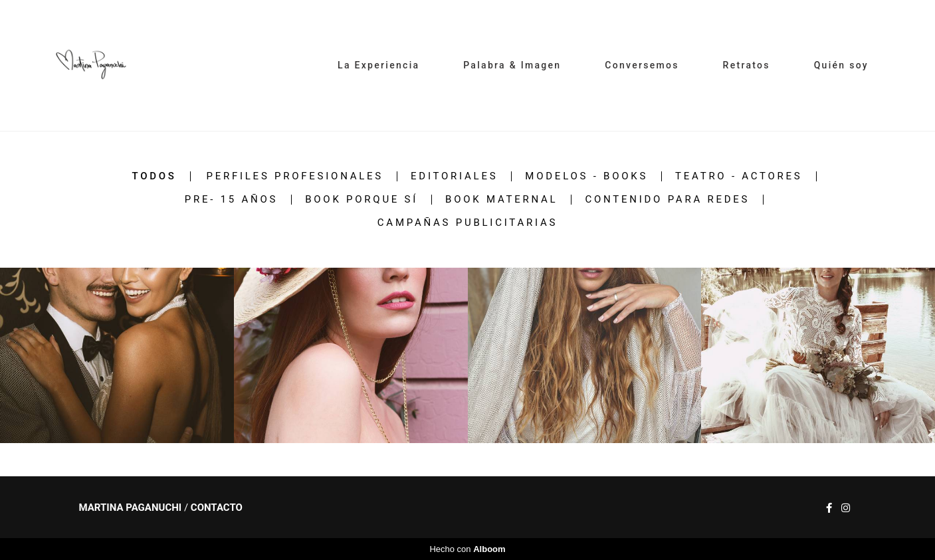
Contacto (217, 508)
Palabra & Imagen (512, 65)
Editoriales (454, 176)
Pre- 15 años (231, 200)
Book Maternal (501, 200)
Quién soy (841, 65)
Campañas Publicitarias (467, 223)
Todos (154, 176)
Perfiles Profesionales (295, 176)
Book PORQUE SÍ (362, 200)
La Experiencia (378, 65)
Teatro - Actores (739, 176)
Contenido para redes (667, 200)
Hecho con (467, 549)
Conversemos (642, 65)
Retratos (747, 65)
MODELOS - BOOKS (586, 176)
